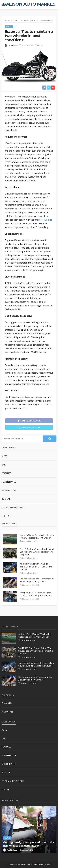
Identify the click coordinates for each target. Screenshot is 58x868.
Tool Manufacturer (13, 507)
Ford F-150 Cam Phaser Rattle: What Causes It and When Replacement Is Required (37, 552)
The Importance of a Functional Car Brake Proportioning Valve (37, 580)
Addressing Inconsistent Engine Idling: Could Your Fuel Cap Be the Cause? (36, 567)
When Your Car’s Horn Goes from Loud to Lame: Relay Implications (35, 594)
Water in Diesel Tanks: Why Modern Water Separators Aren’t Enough (37, 536)
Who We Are (7, 712)
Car (4, 465)
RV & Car (6, 499)
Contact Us (7, 703)
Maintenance (9, 482)
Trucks (5, 516)
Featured (7, 473)
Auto (9, 27)
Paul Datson (12, 850)
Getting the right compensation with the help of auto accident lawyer (29, 844)
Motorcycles (9, 490)
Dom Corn (13, 45)
